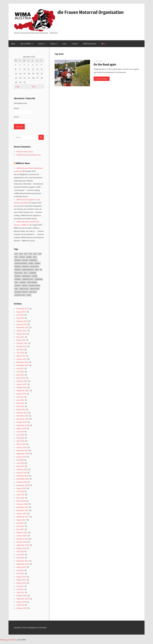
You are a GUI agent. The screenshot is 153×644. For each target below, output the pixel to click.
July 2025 (20, 315)
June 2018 (20, 495)
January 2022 (22, 384)
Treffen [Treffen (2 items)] (17, 286)
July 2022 (20, 368)
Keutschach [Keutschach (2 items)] (34, 267)
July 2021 (20, 397)
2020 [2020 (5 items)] (21, 254)
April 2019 (20, 466)
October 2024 (22, 331)
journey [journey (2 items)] (37, 263)
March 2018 (21, 501)
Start (13, 44)
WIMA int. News (23, 163)
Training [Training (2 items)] (23, 282)
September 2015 (23, 564)
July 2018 (20, 491)
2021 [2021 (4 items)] (26, 254)
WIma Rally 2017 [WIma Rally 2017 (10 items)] (20, 295)
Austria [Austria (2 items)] (22, 257)
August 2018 (21, 488)
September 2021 (23, 390)
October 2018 (22, 482)
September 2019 (23, 454)
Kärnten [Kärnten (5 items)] (18, 270)
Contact (75, 44)
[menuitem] (103, 44)
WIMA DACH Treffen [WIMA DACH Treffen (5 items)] (21, 292)
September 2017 (23, 517)
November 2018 (23, 479)
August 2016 (21, 548)
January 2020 (22, 447)
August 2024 (21, 334)
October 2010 (22, 596)
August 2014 (21, 577)
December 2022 (22, 362)
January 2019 (22, 473)
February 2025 (22, 321)
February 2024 (22, 343)
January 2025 (22, 324)
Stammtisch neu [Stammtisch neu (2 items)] (28, 279)
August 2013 (21, 580)
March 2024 (21, 340)
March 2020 (21, 444)
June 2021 (20, 400)
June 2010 (20, 605)
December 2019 (22, 450)
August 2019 (21, 457)
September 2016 (23, 545)
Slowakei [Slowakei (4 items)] (18, 279)
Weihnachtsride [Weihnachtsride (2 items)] (34, 286)
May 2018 (20, 498)
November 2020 (23, 419)
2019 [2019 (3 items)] (16, 254)
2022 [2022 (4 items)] (30, 254)
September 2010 (23, 599)
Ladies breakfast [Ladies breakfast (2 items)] (28, 270)
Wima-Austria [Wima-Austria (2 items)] (24, 289)
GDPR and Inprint (90, 44)
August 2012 (21, 583)
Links (64, 44)
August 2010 (21, 602)
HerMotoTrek (21, 155)
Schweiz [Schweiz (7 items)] (34, 276)
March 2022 (21, 378)
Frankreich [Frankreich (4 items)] (33, 260)
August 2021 (21, 394)
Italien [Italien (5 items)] (31, 263)
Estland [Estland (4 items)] (25, 260)
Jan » (34, 87)
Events (42, 44)
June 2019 (20, 463)
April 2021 (20, 406)
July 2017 (20, 523)
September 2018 (23, 485)
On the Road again (105, 64)
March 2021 (21, 409)
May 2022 (20, 375)
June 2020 (20, 435)
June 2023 (20, 353)
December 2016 (22, 539)
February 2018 (22, 504)
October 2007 (22, 608)
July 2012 (20, 586)
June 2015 (20, 573)
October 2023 (22, 346)
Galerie (54, 44)
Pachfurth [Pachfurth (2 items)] (18, 273)
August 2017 (21, 520)
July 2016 (20, 551)
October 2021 (22, 387)
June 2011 (20, 592)
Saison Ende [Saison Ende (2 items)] (26, 276)
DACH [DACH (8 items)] (35, 257)
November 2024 (23, 327)
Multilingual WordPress (9, 640)
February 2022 (22, 381)
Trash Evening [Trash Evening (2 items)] (32, 282)
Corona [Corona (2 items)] (29, 257)
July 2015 (20, 570)
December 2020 (22, 416)
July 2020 (20, 432)
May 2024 (20, 337)
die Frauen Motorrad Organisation (91, 12)
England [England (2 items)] (18, 260)
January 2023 (22, 359)
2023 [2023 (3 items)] (35, 254)
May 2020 (20, 438)
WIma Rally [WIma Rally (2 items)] (33, 292)
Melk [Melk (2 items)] (37, 270)
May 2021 (20, 403)
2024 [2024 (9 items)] (40, 254)
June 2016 (20, 554)
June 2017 (20, 526)
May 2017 (20, 529)
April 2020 (20, 441)
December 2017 (22, 507)
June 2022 (20, 372)
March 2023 (21, 356)
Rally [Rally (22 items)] (26, 273)
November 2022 (23, 365)
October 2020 (22, 422)
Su (105, 61)
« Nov (17, 87)
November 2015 (23, 561)
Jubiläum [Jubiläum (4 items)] (18, 267)
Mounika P (20, 152)
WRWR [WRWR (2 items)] (29, 295)
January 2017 (22, 536)
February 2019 (22, 469)
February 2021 (22, 413)
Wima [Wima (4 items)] (16, 289)
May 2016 (20, 558)
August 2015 (21, 567)
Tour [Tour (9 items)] (16, 282)
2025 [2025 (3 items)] (16, 257)
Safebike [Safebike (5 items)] (18, 276)
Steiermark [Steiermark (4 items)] (39, 279)
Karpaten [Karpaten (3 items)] (25, 267)
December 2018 (22, 476)
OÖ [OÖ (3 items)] (41, 270)
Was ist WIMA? (27, 44)
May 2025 (20, 318)
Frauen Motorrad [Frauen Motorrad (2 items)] (21, 263)
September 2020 (23, 425)
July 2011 (20, 589)
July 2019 (20, 460)
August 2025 (21, 312)
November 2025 (23, 309)
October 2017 (22, 514)
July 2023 (20, 350)
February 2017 (22, 532)
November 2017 (23, 510)
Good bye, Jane (35, 155)
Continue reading (101, 79)
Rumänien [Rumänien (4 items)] (33, 273)
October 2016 (22, 542)
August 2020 (21, 428)
